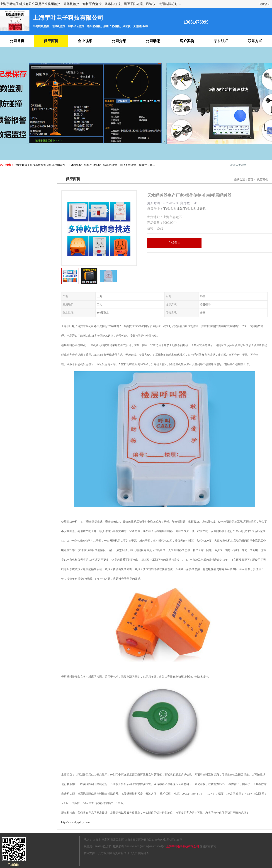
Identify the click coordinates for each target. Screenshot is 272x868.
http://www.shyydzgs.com (75, 822)
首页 (250, 180)
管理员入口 (131, 853)
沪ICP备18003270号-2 (153, 846)
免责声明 (118, 853)
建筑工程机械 (186, 209)
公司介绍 (119, 41)
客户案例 (187, 41)
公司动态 (153, 41)
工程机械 (169, 209)
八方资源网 (105, 853)
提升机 (201, 209)
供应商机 (51, 41)
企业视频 (85, 41)
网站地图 (144, 853)
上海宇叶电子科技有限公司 (183, 846)
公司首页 (17, 41)
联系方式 (255, 41)
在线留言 (174, 243)
